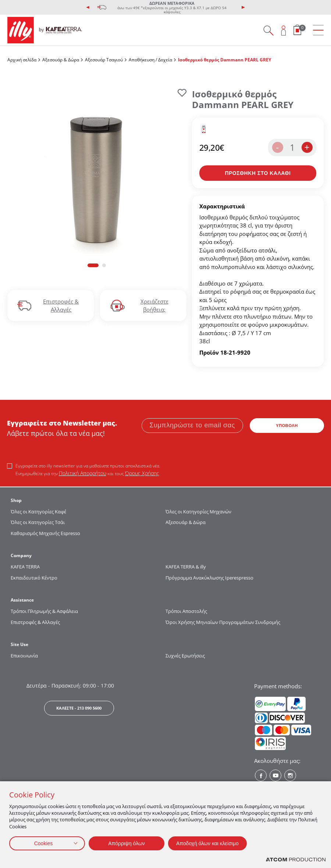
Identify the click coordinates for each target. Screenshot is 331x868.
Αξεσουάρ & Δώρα (61, 60)
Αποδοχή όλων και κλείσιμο (207, 843)
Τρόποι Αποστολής (186, 611)
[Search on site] (268, 30)
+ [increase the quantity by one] (307, 147)
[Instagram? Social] (290, 775)
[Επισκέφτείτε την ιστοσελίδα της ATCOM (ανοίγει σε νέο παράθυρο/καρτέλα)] (296, 860)
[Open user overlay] (284, 30)
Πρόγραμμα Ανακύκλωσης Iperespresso (209, 578)
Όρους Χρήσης (142, 473)
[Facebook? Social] (261, 775)
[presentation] (88, 7)
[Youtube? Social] (275, 775)
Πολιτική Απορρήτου (83, 473)
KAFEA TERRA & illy (186, 567)
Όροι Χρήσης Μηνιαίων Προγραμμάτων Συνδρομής (223, 622)
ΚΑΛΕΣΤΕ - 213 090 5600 (79, 708)
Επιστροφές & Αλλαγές (35, 622)
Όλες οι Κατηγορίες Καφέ (38, 512)
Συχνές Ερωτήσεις (185, 656)
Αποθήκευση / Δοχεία (150, 60)
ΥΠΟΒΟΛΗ (287, 426)
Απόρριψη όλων (127, 843)
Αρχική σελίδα (22, 60)
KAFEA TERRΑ (25, 567)
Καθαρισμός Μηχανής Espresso (45, 533)
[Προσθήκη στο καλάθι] (258, 173)
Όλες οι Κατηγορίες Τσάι (38, 522)
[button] (93, 265)
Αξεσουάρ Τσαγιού (104, 60)
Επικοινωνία (24, 656)
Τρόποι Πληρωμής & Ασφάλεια (44, 611)
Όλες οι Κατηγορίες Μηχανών (198, 512)
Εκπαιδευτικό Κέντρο (34, 578)
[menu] (318, 30)
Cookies (44, 843)
